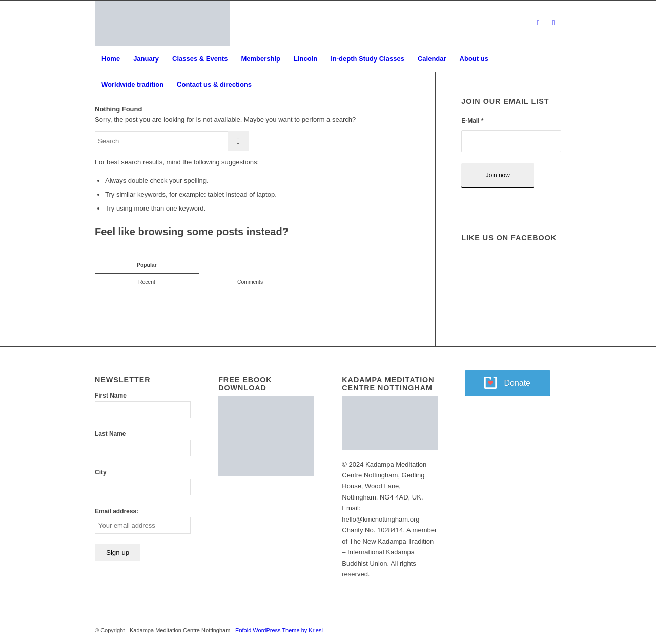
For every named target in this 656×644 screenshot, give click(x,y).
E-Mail (472, 121)
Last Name (110, 434)
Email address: (117, 511)
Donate (517, 383)
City (101, 472)
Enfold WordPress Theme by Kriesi (279, 630)
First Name (111, 396)
